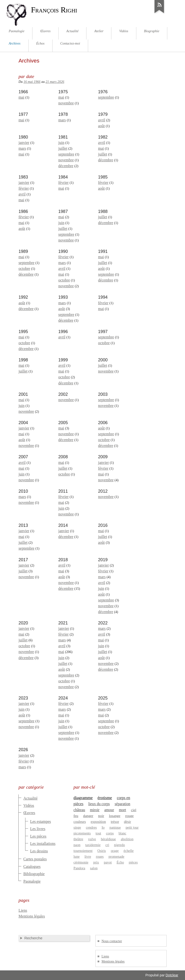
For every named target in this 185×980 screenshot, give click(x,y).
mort (123, 810)
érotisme (105, 798)
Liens (23, 910)
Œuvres (29, 813)
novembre (66, 103)
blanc (123, 833)
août (101, 126)
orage (115, 851)
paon (77, 845)
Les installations (43, 844)
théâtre (78, 839)
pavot (108, 862)
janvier (24, 143)
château (79, 810)
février (24, 188)
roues (100, 856)
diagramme (83, 798)
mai (21, 97)
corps (110, 833)
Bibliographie (34, 874)
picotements (82, 833)
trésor (115, 822)
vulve (92, 839)
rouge (129, 816)
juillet (63, 148)
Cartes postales (35, 859)
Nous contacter (112, 941)
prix (96, 862)
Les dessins (39, 851)
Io (103, 827)
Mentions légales (32, 916)
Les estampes (40, 821)
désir (127, 822)
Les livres (38, 829)
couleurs (80, 822)
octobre (24, 268)
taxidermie (93, 845)
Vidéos (29, 805)
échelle (129, 851)
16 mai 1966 (32, 82)
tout (98, 833)
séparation (122, 804)
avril (102, 120)
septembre (106, 97)
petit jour (132, 827)
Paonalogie (32, 881)
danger (88, 816)
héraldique (108, 839)
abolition (127, 839)
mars (62, 120)
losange (115, 816)
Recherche (33, 938)
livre (88, 856)
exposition (98, 822)
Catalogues (32, 867)
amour (109, 810)
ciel (134, 810)
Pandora (79, 868)
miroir (95, 810)
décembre (66, 166)
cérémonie (81, 862)
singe (77, 827)
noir (101, 816)
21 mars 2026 (55, 82)
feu (76, 816)
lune (77, 856)
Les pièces (38, 836)
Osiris (102, 851)
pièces (133, 862)
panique (115, 827)
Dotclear (172, 975)
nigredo (119, 845)
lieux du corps (99, 804)
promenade (116, 856)
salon (94, 868)
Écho (120, 862)
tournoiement (83, 851)
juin (61, 143)
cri (107, 845)
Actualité (30, 798)
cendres (91, 827)
